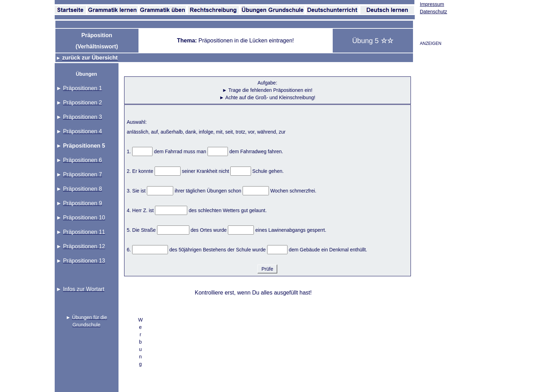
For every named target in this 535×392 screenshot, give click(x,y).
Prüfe (267, 269)
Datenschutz (434, 12)
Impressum (432, 4)
